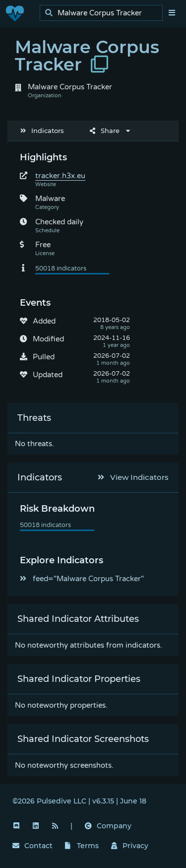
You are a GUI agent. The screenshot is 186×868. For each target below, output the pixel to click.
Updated (48, 375)
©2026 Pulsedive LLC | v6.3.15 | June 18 (79, 801)
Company (108, 826)
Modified (48, 339)
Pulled (44, 357)
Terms (82, 846)
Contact (32, 846)
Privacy (130, 846)
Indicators (42, 131)
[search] (104, 13)
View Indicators (133, 477)
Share (105, 131)
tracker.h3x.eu (60, 176)
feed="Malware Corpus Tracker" (82, 579)
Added (44, 321)
